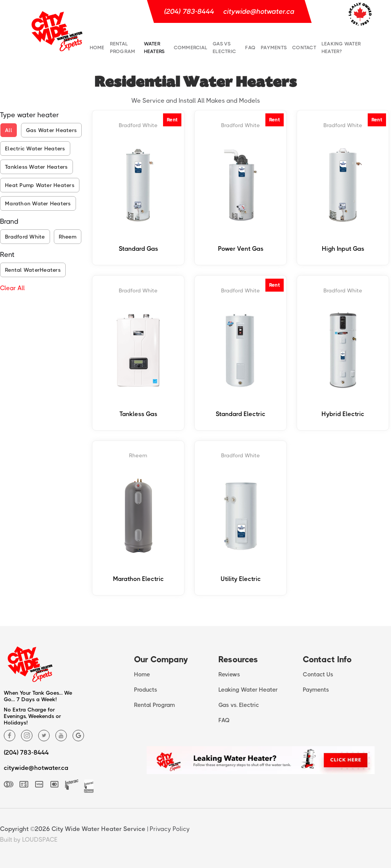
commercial (191, 48)
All (9, 130)
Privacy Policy (170, 829)
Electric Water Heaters (35, 148)
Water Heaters (154, 48)
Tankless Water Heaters (36, 167)
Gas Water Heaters (51, 130)
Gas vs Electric (224, 48)
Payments (274, 48)
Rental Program (123, 48)
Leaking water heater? (341, 48)
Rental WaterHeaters (33, 270)
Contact (304, 48)
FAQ (250, 48)
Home (97, 48)
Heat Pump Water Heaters (40, 185)
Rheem (68, 237)
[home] (57, 31)
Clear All (12, 288)
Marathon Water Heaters (38, 203)
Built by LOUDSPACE (29, 840)
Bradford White (25, 237)
